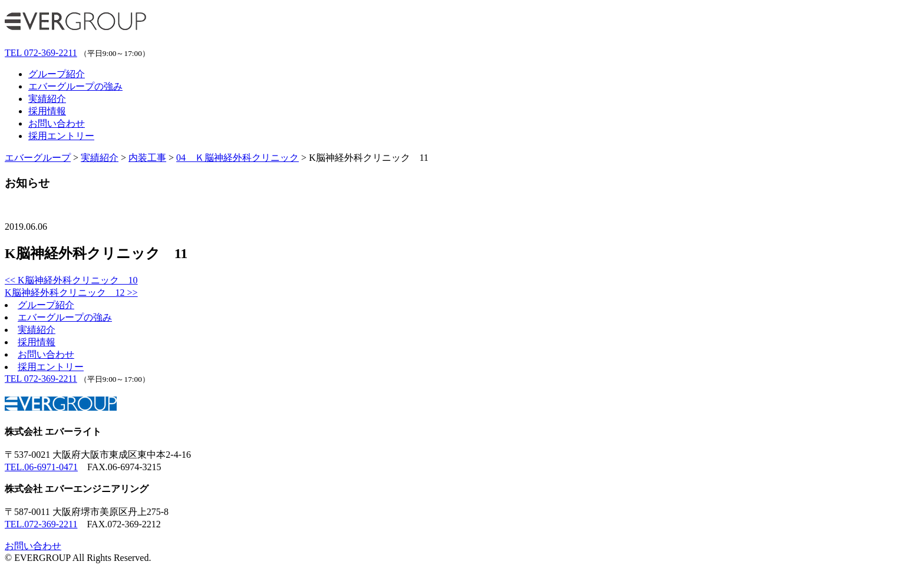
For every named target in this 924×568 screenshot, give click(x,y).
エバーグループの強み (75, 86)
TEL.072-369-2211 (41, 524)
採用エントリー (61, 136)
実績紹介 (47, 99)
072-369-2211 (41, 53)
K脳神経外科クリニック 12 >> (71, 293)
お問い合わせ (57, 123)
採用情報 (47, 111)
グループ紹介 (57, 74)
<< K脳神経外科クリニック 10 (71, 280)
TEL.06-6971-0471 (41, 467)
